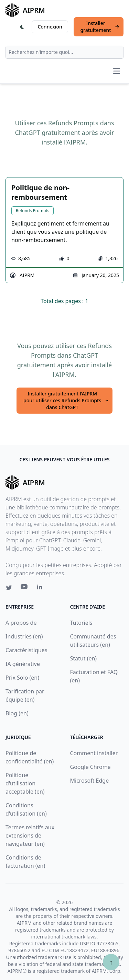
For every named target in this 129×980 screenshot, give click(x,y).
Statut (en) (84, 658)
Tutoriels (81, 623)
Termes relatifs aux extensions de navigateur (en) (30, 835)
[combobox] (64, 52)
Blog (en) (17, 713)
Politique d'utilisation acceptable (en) (25, 783)
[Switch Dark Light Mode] (22, 27)
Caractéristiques (26, 650)
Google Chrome (90, 767)
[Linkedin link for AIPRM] (41, 588)
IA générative (23, 664)
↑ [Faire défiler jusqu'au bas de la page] (111, 962)
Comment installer (94, 753)
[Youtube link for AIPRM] (25, 588)
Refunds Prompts (33, 211)
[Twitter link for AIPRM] (9, 588)
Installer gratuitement (100, 27)
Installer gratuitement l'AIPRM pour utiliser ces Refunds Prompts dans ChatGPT (66, 400)
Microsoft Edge (90, 781)
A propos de (21, 623)
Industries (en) (24, 636)
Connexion (50, 27)
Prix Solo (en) (22, 678)
